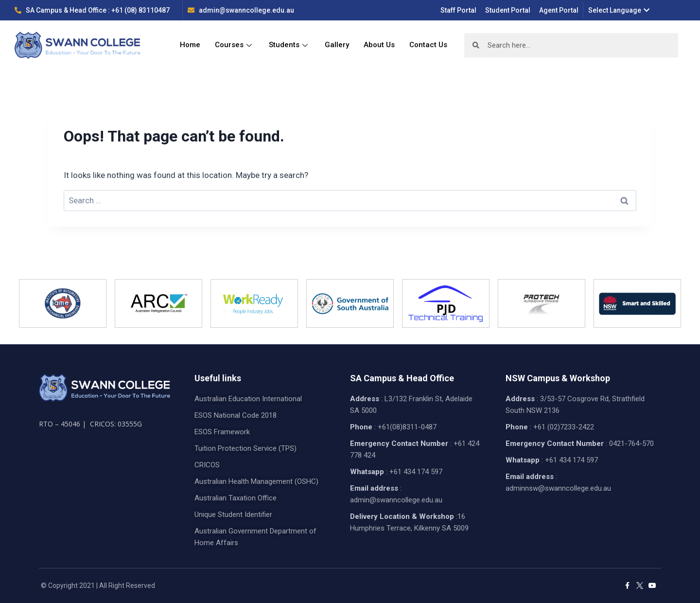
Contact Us (428, 45)
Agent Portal (559, 10)
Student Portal (508, 10)
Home (190, 45)
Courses (235, 45)
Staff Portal (458, 10)
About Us (379, 45)
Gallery (337, 45)
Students (289, 45)
